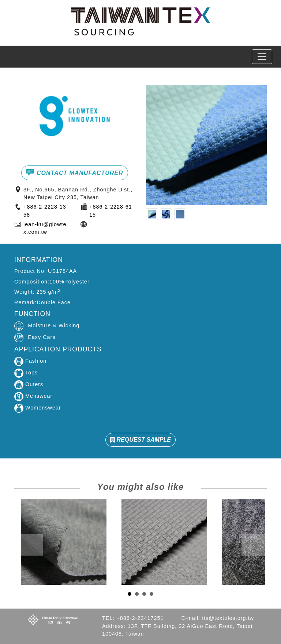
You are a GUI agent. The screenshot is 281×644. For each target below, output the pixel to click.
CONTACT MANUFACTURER (74, 172)
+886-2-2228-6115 (111, 211)
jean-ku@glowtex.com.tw (45, 228)
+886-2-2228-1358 (45, 211)
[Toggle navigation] (262, 57)
